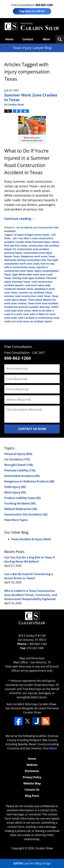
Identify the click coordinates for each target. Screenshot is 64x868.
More (46, 39)
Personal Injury (18, 454)
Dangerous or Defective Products (29, 481)
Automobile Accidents (22, 476)
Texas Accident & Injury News (31, 539)
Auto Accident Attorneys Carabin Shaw (31, 704)
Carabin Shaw (44, 848)
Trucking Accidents (20, 503)
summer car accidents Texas (35, 292)
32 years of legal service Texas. (32, 235)
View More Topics (16, 520)
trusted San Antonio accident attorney (27, 307)
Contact (28, 39)
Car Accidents (24, 227)
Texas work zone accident (43, 303)
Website (32, 765)
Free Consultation (18, 347)
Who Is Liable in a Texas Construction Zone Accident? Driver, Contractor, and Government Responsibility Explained (31, 595)
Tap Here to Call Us (32, 11)
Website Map (32, 783)
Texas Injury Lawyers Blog (32, 26)
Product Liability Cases (22, 498)
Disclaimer (32, 771)
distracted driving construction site (25, 260)
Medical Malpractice (21, 509)
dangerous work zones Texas (38, 256)
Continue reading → (20, 219)
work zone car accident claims (34, 321)
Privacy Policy (32, 777)
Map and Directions (32, 658)
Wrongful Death (19, 465)
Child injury (15, 487)
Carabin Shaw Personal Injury (33, 242)
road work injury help (38, 285)
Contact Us (32, 790)
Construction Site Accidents (26, 514)
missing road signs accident (29, 278)
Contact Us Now (32, 429)
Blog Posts (32, 796)
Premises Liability (20, 470)
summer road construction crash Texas (27, 296)
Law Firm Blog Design (32, 863)
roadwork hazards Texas (19, 289)
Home (9, 39)
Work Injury (15, 492)
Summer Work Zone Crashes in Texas (31, 97)
